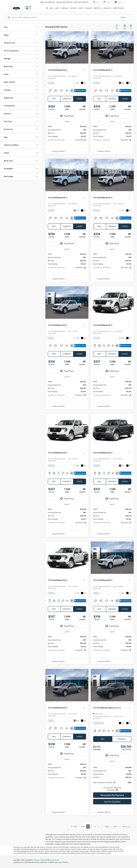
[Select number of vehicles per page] (127, 826)
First (74, 826)
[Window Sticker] (80, 91)
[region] (112, 777)
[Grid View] (124, 27)
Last (116, 826)
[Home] (47, 8)
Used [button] (57, 8)
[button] (86, 47)
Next (108, 826)
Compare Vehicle (58, 151)
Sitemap (36, 860)
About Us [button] (98, 8)
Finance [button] (89, 8)
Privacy (42, 860)
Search (123, 17)
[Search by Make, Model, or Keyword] (65, 17)
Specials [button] (65, 8)
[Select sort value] (117, 27)
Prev (82, 826)
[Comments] (72, 91)
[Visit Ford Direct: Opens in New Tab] (70, 862)
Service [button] (73, 8)
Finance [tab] (67, 99)
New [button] (51, 8)
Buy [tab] (54, 99)
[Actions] (84, 70)
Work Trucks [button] (119, 8)
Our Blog (107, 8)
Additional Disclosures (52, 860)
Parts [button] (81, 8)
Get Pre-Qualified (112, 802)
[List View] (131, 27)
